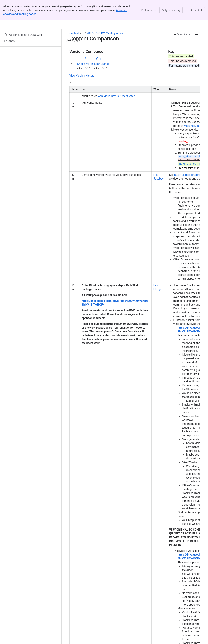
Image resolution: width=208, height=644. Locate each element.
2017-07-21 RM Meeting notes (105, 13)
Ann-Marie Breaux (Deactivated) (117, 76)
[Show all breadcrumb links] (83, 13)
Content (74, 13)
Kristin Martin (85, 44)
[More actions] (197, 14)
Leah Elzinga (102, 44)
